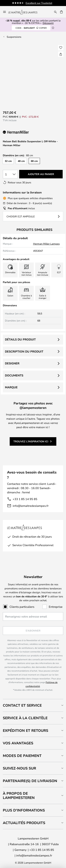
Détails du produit (20, 339)
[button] (61, 48)
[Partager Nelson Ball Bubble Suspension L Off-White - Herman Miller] (61, 54)
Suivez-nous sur (19, 768)
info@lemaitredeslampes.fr (31, 506)
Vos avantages (18, 743)
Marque (11, 387)
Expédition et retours (26, 730)
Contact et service (22, 705)
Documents (14, 375)
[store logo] (25, 12)
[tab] (33, 705)
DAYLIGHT (31, 28)
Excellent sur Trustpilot (40, 3)
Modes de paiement (22, 756)
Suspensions (14, 37)
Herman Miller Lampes (46, 244)
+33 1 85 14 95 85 (25, 499)
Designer (12, 363)
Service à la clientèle (25, 718)
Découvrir (48, 23)
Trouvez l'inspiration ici (31, 441)
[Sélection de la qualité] (10, 174)
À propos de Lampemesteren (19, 795)
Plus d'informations (24, 810)
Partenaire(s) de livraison (30, 781)
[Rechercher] (55, 12)
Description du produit (24, 351)
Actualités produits (24, 823)
